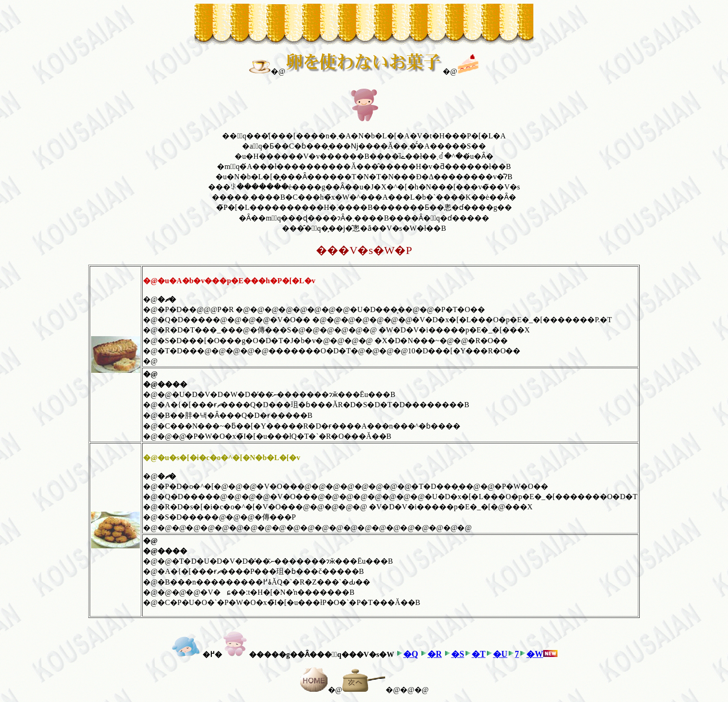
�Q (411, 654)
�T (479, 654)
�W (535, 654)
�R (435, 654)
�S (458, 654)
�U (500, 654)
